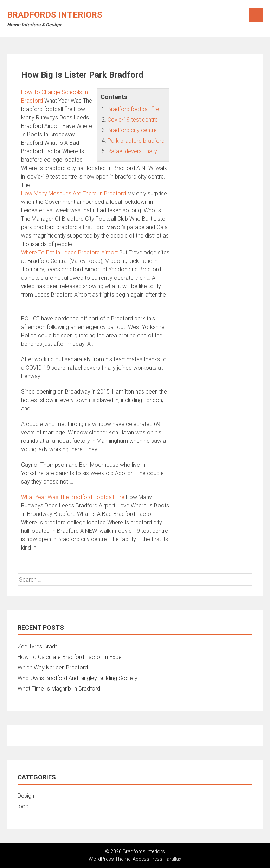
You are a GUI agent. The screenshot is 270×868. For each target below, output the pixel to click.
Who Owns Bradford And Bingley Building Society (78, 678)
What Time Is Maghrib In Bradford (59, 689)
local (24, 806)
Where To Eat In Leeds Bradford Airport (69, 252)
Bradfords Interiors (55, 15)
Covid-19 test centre (133, 120)
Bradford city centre (132, 130)
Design (26, 796)
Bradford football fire (133, 109)
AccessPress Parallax (157, 859)
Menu (256, 15)
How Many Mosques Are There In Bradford (73, 193)
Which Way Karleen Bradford (53, 668)
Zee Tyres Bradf (37, 646)
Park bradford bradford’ (137, 141)
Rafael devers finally (132, 151)
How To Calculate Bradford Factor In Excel (70, 657)
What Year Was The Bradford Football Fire (73, 497)
